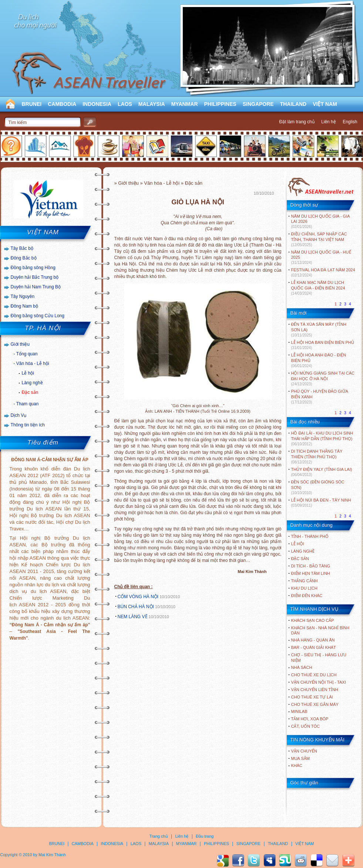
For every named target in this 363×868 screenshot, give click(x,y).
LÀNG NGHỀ (303, 551)
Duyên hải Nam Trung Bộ (36, 287)
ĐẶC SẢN (300, 559)
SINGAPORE (258, 104)
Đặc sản (30, 392)
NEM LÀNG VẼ (133, 617)
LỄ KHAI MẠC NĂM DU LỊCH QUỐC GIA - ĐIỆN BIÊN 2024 (318, 288)
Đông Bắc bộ (24, 258)
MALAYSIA (152, 104)
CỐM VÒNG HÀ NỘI (138, 597)
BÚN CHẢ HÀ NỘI (136, 607)
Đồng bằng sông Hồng (33, 268)
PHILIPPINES (220, 104)
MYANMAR (185, 104)
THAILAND (293, 104)
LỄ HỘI (298, 544)
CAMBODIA (62, 104)
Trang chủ (159, 836)
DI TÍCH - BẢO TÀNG (311, 566)
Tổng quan (27, 354)
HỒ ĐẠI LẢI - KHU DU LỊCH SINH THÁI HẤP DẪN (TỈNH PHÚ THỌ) (322, 438)
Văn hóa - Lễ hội (33, 363)
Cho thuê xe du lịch (314, 675)
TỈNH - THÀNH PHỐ (310, 536)
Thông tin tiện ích (28, 425)
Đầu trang (205, 836)
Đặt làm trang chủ (297, 122)
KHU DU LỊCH (304, 588)
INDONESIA (97, 104)
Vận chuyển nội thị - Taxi (319, 682)
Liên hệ (329, 122)
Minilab (299, 711)
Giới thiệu (20, 344)
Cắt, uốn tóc (306, 726)
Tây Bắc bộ (22, 248)
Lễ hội (28, 373)
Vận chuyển (304, 751)
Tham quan (28, 404)
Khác (297, 765)
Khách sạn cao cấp (313, 620)
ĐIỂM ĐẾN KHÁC (307, 596)
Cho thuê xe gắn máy (315, 704)
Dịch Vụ (19, 415)
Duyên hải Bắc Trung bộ (35, 277)
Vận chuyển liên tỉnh (315, 690)
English (350, 122)
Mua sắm (300, 758)
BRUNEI (32, 104)
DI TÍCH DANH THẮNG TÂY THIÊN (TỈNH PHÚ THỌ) (317, 457)
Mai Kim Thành (52, 855)
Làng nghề (32, 383)
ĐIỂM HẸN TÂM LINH (311, 573)
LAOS (125, 104)
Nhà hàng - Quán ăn (313, 640)
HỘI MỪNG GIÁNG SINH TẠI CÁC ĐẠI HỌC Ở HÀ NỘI (323, 378)
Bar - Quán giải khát (314, 647)
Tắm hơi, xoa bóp (310, 719)
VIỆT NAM (325, 104)
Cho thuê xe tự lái (312, 697)
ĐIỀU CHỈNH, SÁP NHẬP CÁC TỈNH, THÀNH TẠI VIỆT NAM (319, 239)
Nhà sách (302, 667)
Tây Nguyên (23, 296)
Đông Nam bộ (24, 306)
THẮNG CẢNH (305, 581)
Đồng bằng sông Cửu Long (38, 316)
